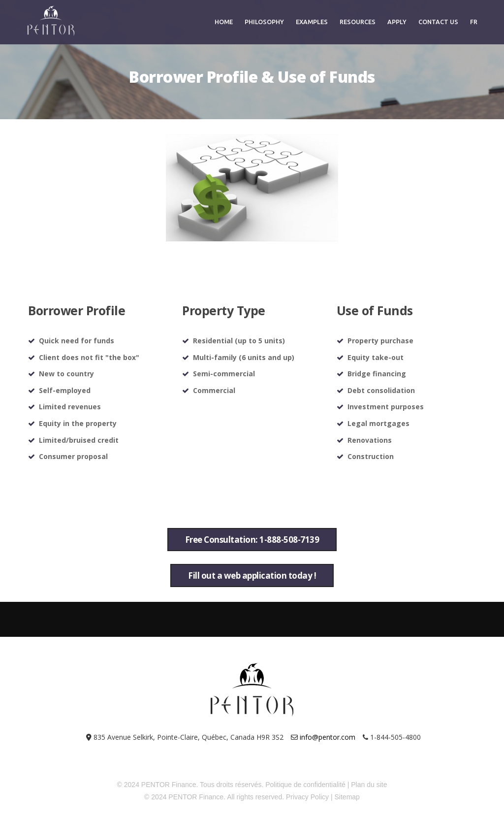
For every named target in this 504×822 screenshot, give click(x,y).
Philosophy (264, 22)
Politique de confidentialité (305, 785)
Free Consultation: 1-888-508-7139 (252, 540)
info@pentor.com (328, 737)
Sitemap (347, 797)
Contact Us (438, 22)
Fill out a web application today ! (252, 575)
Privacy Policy (307, 797)
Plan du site (369, 785)
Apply (397, 22)
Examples (312, 22)
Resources (358, 22)
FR (474, 22)
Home (224, 22)
